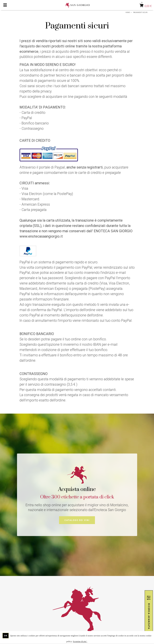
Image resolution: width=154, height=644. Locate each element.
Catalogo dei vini (77, 520)
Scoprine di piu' (80, 641)
